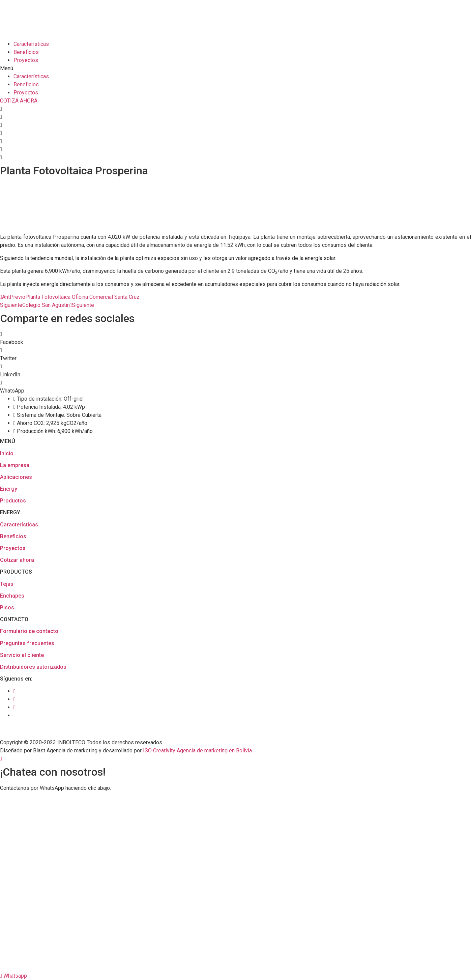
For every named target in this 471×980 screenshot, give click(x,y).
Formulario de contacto (29, 631)
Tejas (7, 584)
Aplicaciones (16, 477)
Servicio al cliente (22, 655)
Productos (13, 501)
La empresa (15, 465)
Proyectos (26, 60)
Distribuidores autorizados (33, 667)
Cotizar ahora (17, 560)
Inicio (7, 453)
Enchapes (12, 596)
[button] (236, 68)
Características (31, 44)
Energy (9, 489)
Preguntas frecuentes (27, 643)
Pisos (7, 608)
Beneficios (26, 52)
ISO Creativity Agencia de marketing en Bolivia (197, 751)
